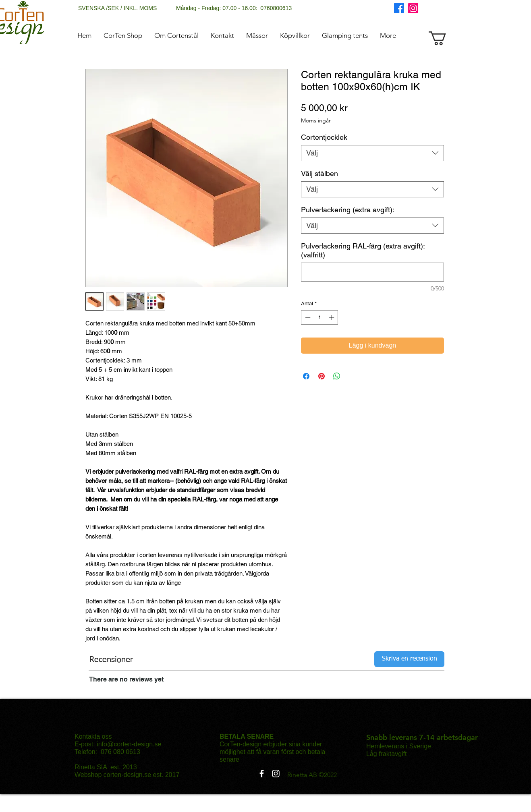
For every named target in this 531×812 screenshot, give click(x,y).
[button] (446, 38)
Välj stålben (319, 173)
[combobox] (372, 153)
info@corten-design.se (129, 744)
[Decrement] (307, 317)
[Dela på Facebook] (306, 376)
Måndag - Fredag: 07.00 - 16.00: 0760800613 (234, 8)
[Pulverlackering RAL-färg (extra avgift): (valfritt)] (372, 272)
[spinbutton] (320, 317)
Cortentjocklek (324, 137)
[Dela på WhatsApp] (337, 376)
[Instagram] (413, 8)
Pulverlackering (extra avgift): (348, 210)
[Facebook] (399, 8)
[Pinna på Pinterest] (322, 376)
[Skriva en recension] (409, 659)
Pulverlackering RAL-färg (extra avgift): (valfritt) (363, 250)
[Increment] (332, 317)
